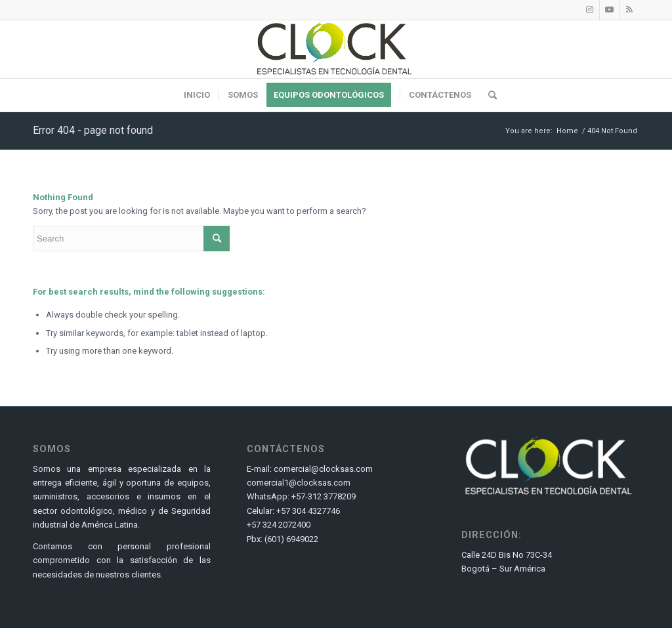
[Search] (488, 95)
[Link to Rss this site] (629, 10)
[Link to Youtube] (609, 10)
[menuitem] (197, 95)
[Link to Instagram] (590, 10)
